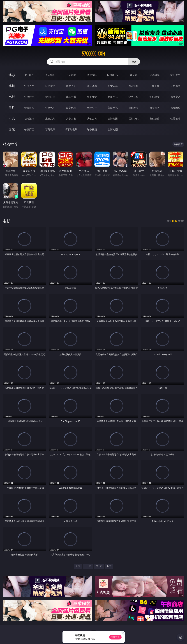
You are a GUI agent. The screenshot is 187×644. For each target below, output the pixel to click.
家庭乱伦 (50, 119)
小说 (12, 118)
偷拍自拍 (50, 97)
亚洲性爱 (29, 97)
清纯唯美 (134, 108)
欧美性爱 (92, 97)
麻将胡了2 (113, 75)
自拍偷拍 (50, 86)
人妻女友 (71, 119)
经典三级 (134, 97)
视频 (12, 86)
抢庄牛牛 (175, 75)
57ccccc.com (93, 54)
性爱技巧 (175, 119)
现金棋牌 (155, 75)
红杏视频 (92, 129)
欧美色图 (71, 108)
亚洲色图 (50, 108)
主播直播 (155, 86)
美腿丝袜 (113, 108)
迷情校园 (113, 119)
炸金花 (134, 75)
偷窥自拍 (29, 108)
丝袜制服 (134, 86)
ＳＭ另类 (175, 86)
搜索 (134, 62)
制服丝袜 (113, 97)
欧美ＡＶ (71, 86)
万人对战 (71, 75)
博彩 (12, 75)
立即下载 (115, 637)
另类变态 (175, 97)
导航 (12, 129)
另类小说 (134, 119)
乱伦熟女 (155, 97)
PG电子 (29, 75)
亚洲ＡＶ (29, 86)
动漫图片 (92, 108)
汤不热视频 (71, 129)
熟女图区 (155, 108)
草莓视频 (50, 129)
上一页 (88, 566)
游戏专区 (92, 75)
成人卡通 (71, 97)
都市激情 (29, 119)
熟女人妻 (113, 86)
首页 (78, 566)
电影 (12, 97)
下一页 (99, 566)
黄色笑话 (155, 119)
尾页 (109, 566)
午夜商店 (29, 129)
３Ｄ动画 (92, 86)
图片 (12, 108)
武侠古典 (92, 119)
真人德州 (50, 75)
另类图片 (175, 108)
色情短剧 (113, 129)
